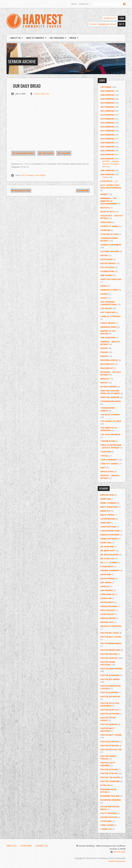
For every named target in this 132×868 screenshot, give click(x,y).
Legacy (104, 298)
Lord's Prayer (40, 175)
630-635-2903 (119, 852)
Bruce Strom (107, 515)
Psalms (104, 352)
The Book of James (110, 415)
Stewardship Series (111, 401)
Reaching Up (107, 368)
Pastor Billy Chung (111, 637)
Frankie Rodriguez (110, 570)
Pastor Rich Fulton (111, 750)
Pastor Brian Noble (111, 643)
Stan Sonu (106, 821)
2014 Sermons (107, 119)
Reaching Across (109, 360)
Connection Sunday (111, 245)
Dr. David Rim (107, 547)
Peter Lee (105, 785)
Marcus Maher (108, 618)
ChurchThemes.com (117, 861)
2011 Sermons (107, 107)
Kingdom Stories (109, 290)
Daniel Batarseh (109, 539)
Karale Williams (109, 606)
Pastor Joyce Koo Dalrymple (110, 704)
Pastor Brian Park (110, 650)
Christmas (106, 222)
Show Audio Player (23, 153)
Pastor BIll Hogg (110, 633)
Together (106, 452)
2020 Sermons (107, 143)
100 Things (106, 87)
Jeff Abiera (106, 582)
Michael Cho (107, 622)
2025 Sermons (107, 170)
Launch (104, 294)
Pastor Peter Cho (110, 742)
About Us (12, 846)
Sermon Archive (22, 61)
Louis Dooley (107, 614)
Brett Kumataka (109, 507)
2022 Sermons (107, 151)
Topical (104, 456)
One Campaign (108, 338)
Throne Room (108, 441)
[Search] (107, 4)
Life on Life (106, 308)
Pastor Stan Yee (109, 773)
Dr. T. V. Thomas (109, 563)
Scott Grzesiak (108, 813)
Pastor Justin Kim (110, 714)
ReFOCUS (105, 379)
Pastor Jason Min (110, 675)
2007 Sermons (107, 91)
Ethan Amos (107, 566)
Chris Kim (105, 523)
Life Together (108, 312)
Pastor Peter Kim (109, 746)
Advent (104, 194)
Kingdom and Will (21, 191)
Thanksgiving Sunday (107, 409)
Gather (105, 177)
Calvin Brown (108, 519)
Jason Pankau (108, 578)
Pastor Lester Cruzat (108, 719)
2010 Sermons (107, 103)
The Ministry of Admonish (109, 429)
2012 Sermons (107, 111)
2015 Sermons (107, 123)
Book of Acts (107, 212)
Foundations (107, 271)
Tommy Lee (106, 829)
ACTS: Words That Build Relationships (111, 186)
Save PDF (64, 153)
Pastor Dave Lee (42, 94)
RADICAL (104, 356)
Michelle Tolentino (111, 626)
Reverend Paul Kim (110, 796)
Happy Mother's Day (111, 279)
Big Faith (105, 208)
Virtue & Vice (107, 472)
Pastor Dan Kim (109, 654)
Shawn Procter (109, 817)
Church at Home (109, 226)
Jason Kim (105, 574)
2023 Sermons (107, 154)
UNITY (103, 468)
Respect (104, 383)
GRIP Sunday (107, 275)
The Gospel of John (111, 421)
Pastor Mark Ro (109, 724)
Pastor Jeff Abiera (110, 679)
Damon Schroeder (110, 535)
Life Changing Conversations (108, 303)
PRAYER (104, 348)
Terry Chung (107, 825)
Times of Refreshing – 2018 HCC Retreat (111, 446)
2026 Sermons (107, 174)
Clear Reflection (109, 234)
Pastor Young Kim (110, 781)
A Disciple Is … (107, 181)
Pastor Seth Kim (109, 769)
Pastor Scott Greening (108, 764)
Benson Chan (107, 495)
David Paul (106, 543)
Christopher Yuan (110, 531)
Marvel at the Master (108, 332)
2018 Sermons (107, 135)
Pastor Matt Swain (111, 735)
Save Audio (46, 153)
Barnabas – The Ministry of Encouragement (109, 201)
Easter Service (108, 263)
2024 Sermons (107, 159)
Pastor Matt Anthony (107, 730)
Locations (26, 846)
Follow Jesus (107, 267)
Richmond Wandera (111, 800)
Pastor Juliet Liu (109, 710)
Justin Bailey (107, 602)
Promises (83, 191)
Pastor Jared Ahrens (111, 669)
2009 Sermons (107, 99)
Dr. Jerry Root (108, 551)
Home (74, 4)
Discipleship (107, 259)
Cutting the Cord (110, 251)
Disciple (104, 255)
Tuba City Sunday (109, 464)
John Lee (105, 586)
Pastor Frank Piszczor (108, 663)
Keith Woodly (108, 610)
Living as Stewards (110, 316)
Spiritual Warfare (110, 397)
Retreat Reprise (109, 387)
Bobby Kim (106, 499)
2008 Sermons (107, 95)
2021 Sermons (27, 175)
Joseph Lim (106, 598)
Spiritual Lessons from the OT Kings (110, 392)
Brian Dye (105, 511)
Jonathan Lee (107, 594)
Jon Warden (107, 590)
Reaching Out (107, 364)
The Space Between (110, 434)
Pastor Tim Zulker (110, 777)
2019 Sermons (107, 139)
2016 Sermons (107, 127)
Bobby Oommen (108, 503)
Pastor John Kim (109, 692)
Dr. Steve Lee (107, 559)
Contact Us (84, 4)
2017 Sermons (107, 131)
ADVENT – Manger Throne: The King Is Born (111, 164)
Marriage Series (109, 327)
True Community (109, 460)
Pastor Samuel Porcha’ (108, 757)
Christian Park (108, 527)
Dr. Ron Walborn (109, 555)
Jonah (104, 286)
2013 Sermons (107, 115)
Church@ (105, 230)
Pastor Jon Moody (110, 696)
